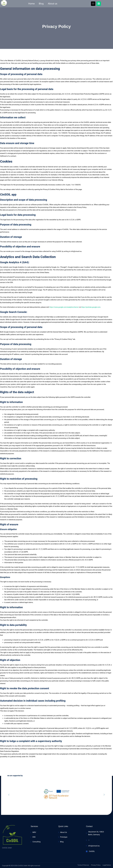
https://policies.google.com (91, 307)
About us (53, 4)
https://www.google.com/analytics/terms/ (64, 307)
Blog (41, 4)
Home (31, 4)
